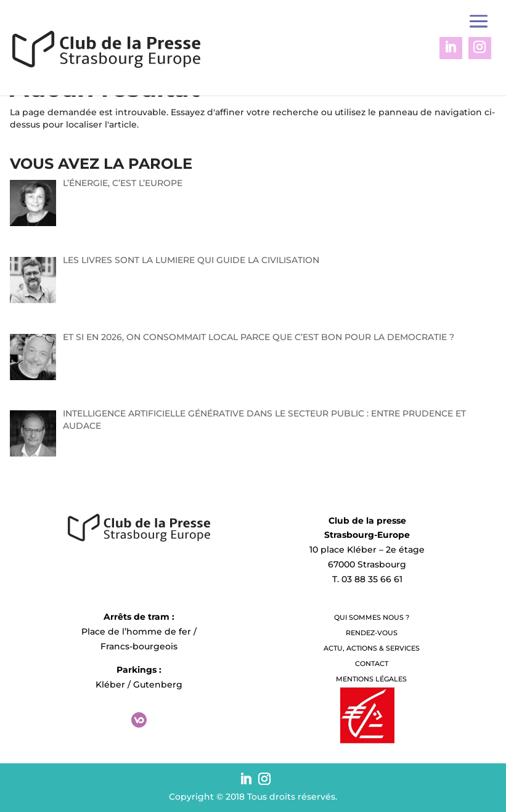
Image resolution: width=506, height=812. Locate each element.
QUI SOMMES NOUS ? (372, 617)
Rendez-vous (372, 633)
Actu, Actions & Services (372, 648)
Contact (372, 664)
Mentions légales (371, 679)
